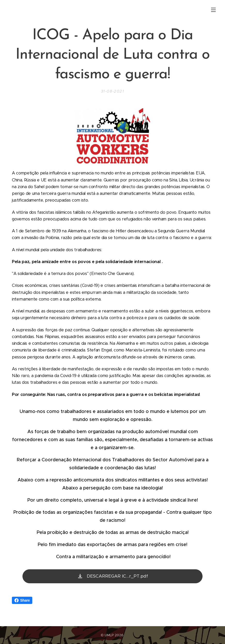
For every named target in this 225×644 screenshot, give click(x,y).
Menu (213, 10)
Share (22, 600)
